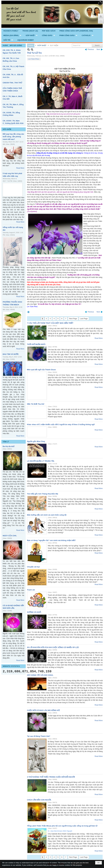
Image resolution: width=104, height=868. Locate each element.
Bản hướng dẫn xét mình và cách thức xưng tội (47, 515)
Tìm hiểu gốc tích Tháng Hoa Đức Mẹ (43, 494)
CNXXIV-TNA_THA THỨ (12, 83)
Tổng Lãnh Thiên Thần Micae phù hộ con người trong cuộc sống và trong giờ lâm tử (62, 826)
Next (98, 49)
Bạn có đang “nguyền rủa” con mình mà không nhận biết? (51, 540)
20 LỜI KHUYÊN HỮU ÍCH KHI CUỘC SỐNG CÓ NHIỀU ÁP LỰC (53, 647)
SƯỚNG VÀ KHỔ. (34, 612)
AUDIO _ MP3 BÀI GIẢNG (12, 45)
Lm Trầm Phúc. (34, 59)
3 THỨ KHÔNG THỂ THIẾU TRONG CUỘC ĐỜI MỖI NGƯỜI (51, 777)
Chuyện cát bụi (33, 567)
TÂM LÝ (6, 442)
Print (28, 312)
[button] (13, 35)
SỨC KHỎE (7, 129)
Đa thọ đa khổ (9, 446)
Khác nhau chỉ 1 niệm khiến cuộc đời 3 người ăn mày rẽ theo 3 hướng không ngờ (61, 424)
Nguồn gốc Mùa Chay (36, 441)
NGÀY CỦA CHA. (10, 536)
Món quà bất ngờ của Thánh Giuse (41, 370)
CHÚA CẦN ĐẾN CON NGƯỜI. (39, 800)
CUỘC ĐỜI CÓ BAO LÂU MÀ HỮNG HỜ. (44, 710)
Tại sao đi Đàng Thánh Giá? (39, 736)
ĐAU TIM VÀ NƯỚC (11, 354)
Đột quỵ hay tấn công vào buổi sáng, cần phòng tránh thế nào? (13, 137)
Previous (91, 49)
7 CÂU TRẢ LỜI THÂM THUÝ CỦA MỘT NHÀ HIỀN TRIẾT (50, 323)
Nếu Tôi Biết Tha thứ (36, 404)
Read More (20, 168)
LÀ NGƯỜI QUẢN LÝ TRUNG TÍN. (41, 461)
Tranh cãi (31, 590)
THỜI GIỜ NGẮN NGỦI (36, 344)
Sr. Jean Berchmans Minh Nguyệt (60, 831)
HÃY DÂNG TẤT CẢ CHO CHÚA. (40, 675)
